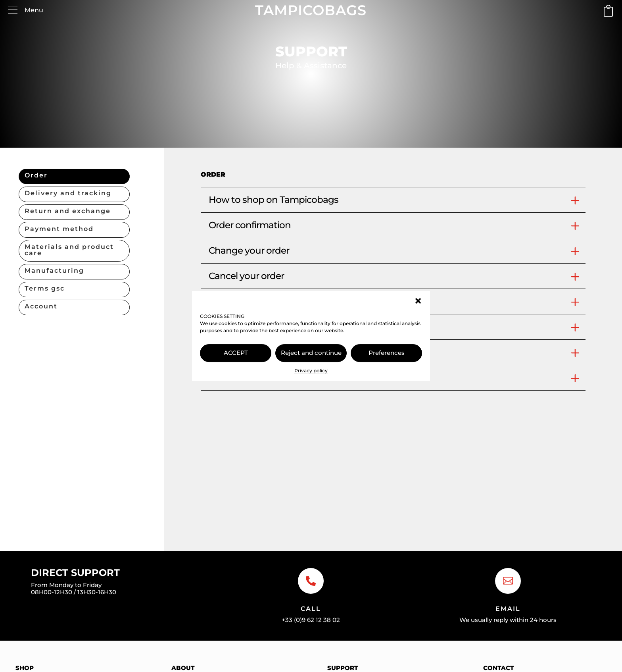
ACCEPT (236, 353)
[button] (418, 301)
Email (508, 609)
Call (311, 609)
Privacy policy (311, 371)
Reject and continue (311, 353)
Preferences (387, 353)
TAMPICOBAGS (311, 10)
